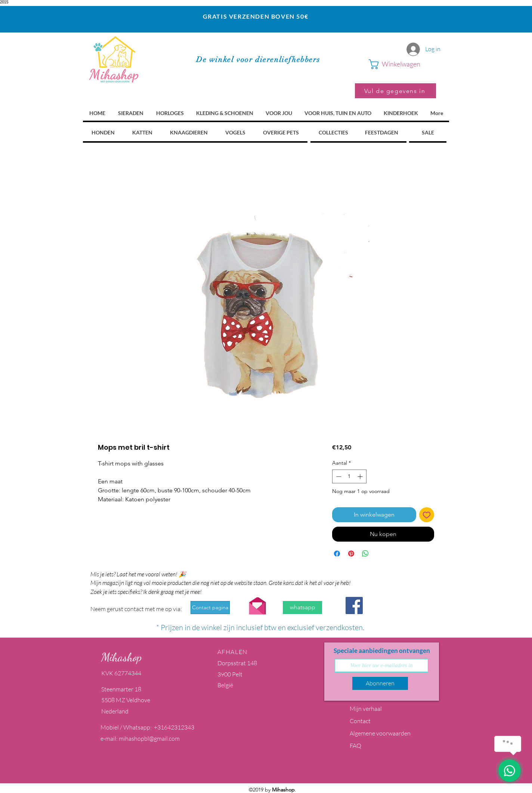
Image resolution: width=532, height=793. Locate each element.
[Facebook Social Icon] (354, 605)
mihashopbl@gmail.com (149, 738)
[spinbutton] (349, 476)
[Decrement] (338, 476)
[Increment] (361, 476)
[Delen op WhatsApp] (365, 554)
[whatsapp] (302, 608)
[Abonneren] (380, 683)
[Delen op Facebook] (337, 554)
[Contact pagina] (210, 608)
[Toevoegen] (427, 515)
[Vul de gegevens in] (395, 91)
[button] (402, 64)
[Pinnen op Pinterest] (351, 554)
